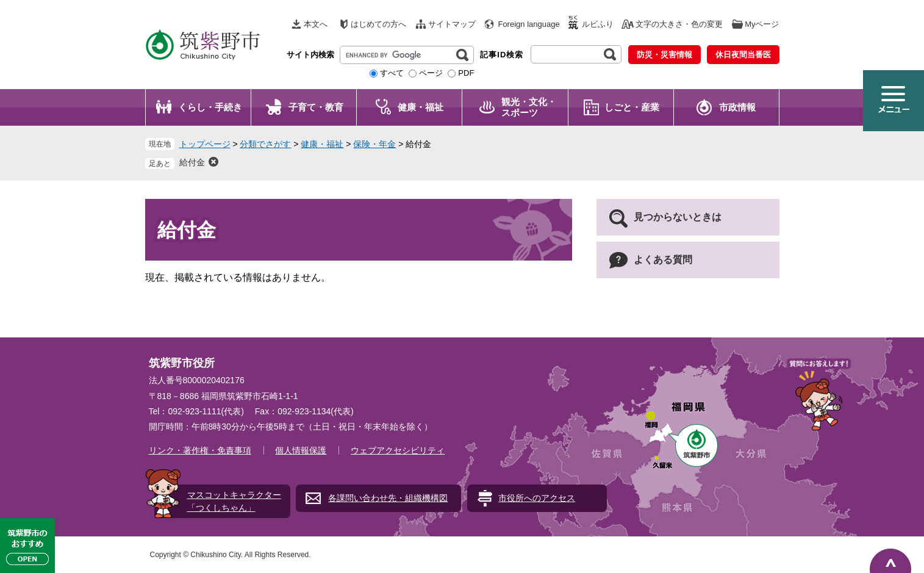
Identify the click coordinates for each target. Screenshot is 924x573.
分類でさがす (265, 144)
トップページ (205, 144)
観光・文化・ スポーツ (529, 107)
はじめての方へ (378, 24)
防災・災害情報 (664, 55)
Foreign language (528, 24)
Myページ (762, 24)
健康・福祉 (421, 107)
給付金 (192, 162)
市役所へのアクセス (537, 498)
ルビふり (598, 24)
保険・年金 (374, 144)
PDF (466, 73)
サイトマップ (452, 24)
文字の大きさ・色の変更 (679, 24)
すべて (392, 73)
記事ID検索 (502, 55)
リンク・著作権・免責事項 (200, 450)
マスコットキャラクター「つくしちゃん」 (234, 501)
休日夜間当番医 (743, 55)
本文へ (316, 24)
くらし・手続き (210, 107)
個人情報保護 (301, 450)
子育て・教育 (316, 107)
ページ (431, 73)
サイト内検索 (310, 55)
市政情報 (737, 107)
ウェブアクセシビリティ (398, 450)
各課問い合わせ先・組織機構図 (388, 498)
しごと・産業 (632, 107)
